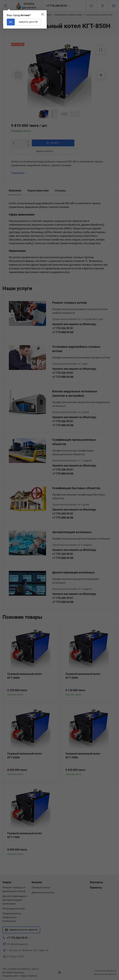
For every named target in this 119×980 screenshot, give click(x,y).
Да (11, 22)
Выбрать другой (28, 22)
